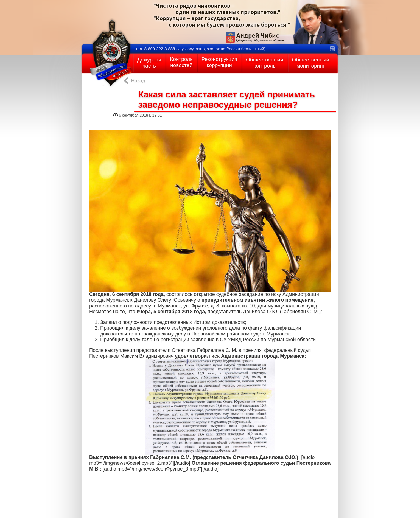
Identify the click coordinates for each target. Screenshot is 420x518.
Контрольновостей (181, 62)
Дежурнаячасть (149, 63)
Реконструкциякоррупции (219, 62)
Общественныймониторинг (311, 63)
